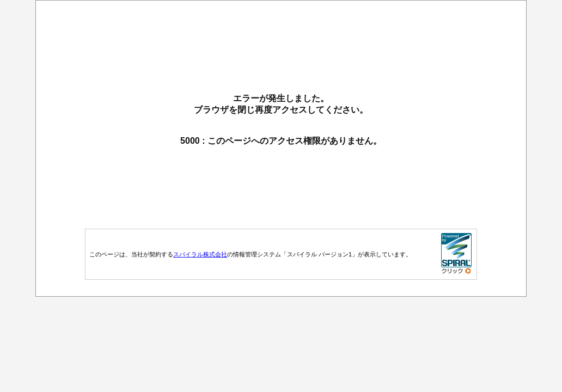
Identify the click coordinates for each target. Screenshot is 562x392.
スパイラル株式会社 (200, 254)
